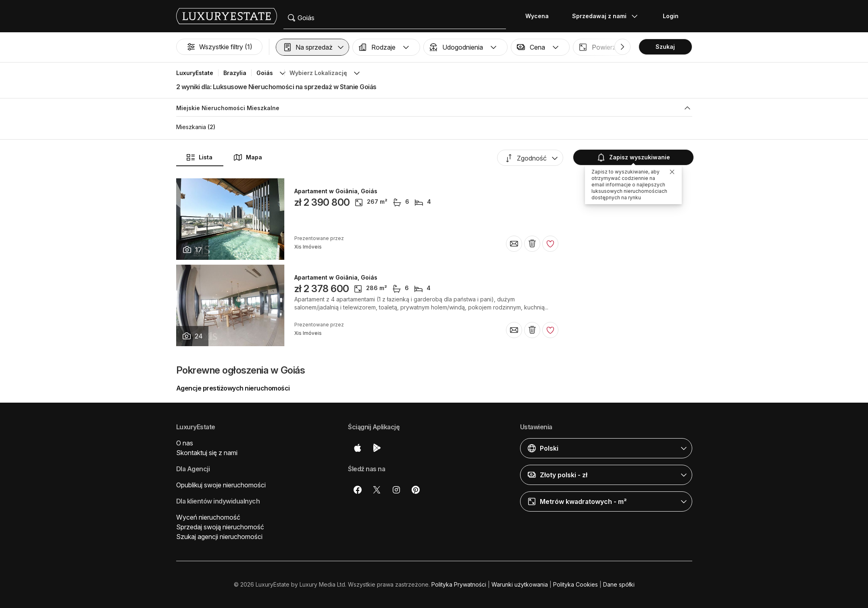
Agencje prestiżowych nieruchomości (233, 388)
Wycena (537, 16)
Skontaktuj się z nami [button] (207, 453)
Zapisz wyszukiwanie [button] (633, 157)
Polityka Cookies (576, 584)
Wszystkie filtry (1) (219, 47)
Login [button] (671, 16)
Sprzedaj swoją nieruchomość (220, 527)
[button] (312, 47)
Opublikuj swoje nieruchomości (221, 485)
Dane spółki (619, 584)
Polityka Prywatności (459, 584)
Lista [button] (199, 157)
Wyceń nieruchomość (208, 517)
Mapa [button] (248, 157)
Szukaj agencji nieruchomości (219, 537)
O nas (185, 443)
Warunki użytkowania (520, 584)
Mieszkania (191, 127)
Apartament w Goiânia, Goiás (336, 191)
